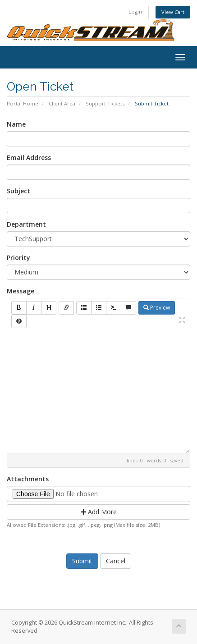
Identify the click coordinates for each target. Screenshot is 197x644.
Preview (157, 308)
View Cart (173, 12)
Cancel (116, 561)
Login (135, 11)
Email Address (29, 158)
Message (21, 291)
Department (26, 224)
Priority (18, 258)
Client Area (62, 103)
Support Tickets (105, 103)
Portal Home (23, 103)
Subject (18, 191)
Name (16, 124)
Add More (99, 512)
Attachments (28, 479)
